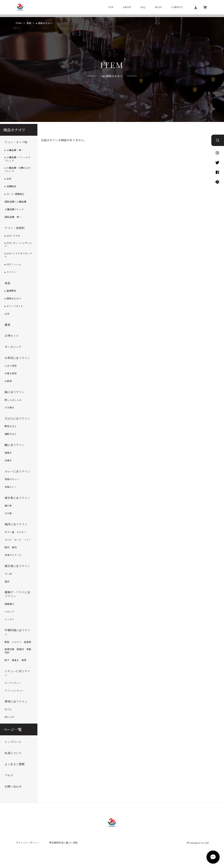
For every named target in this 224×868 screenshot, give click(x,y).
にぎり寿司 (11, 366)
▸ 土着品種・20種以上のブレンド (18, 169)
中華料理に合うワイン (17, 632)
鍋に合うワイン (15, 392)
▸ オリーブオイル (14, 306)
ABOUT (127, 7)
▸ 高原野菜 (10, 291)
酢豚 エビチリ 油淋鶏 (18, 642)
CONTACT (177, 7)
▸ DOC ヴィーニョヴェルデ (18, 245)
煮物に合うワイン (16, 701)
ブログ (9, 775)
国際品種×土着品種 (15, 202)
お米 (7, 314)
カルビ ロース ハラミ (18, 540)
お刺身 (8, 381)
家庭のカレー (12, 479)
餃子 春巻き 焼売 (15, 660)
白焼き (8, 460)
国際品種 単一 (13, 217)
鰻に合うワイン (15, 445)
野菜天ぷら (11, 426)
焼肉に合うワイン (16, 524)
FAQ (143, 7)
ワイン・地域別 (15, 228)
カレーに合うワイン (17, 471)
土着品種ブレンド (14, 209)
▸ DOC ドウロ (12, 236)
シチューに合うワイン (17, 673)
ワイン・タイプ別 (16, 142)
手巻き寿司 (11, 373)
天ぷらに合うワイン (17, 418)
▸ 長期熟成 (10, 186)
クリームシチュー (14, 691)
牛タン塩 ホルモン (15, 532)
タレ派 (8, 574)
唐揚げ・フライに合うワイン (17, 594)
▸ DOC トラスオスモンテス (18, 255)
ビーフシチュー (13, 683)
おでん (8, 709)
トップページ (13, 742)
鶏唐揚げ (9, 604)
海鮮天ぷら (11, 434)
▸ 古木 (8, 179)
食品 (29, 23)
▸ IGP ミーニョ (13, 264)
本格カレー (11, 487)
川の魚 (8, 513)
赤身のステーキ (13, 555)
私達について (13, 753)
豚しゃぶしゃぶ (13, 400)
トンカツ (9, 619)
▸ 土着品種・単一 (14, 150)
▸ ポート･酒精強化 (15, 194)
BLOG (158, 7)
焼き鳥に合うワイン (17, 566)
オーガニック (13, 347)
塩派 (7, 582)
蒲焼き (8, 453)
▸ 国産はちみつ (13, 299)
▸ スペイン (10, 272)
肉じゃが (9, 717)
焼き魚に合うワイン (17, 498)
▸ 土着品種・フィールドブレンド (17, 159)
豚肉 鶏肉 (11, 547)
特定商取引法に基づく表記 (63, 843)
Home (19, 23)
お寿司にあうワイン (17, 358)
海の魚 (8, 506)
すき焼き (9, 408)
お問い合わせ (13, 786)
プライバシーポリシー (28, 843)
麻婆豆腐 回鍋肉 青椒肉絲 (18, 651)
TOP (111, 7)
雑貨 (7, 325)
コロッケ (9, 612)
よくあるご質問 (15, 764)
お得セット (12, 336)
